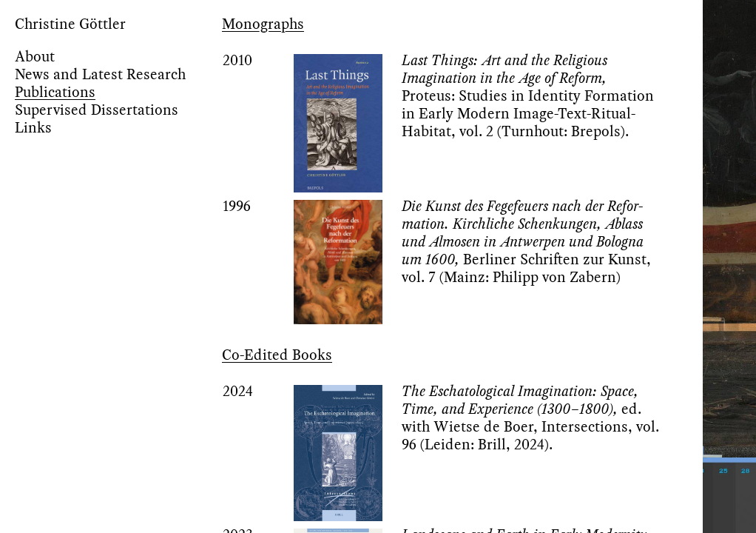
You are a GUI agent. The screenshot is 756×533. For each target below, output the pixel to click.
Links (33, 127)
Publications (55, 92)
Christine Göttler (70, 24)
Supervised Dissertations (97, 110)
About (35, 56)
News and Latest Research (100, 74)
